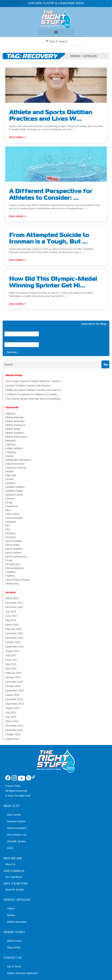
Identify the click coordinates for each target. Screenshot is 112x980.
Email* (22, 343)
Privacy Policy (13, 786)
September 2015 (15, 647)
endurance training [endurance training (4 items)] (16, 468)
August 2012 (12, 739)
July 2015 (11, 655)
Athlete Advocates (17, 922)
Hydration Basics (16, 821)
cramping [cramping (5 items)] (11, 452)
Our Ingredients (14, 877)
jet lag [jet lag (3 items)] (9, 502)
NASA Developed (17, 828)
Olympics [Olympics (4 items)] (11, 533)
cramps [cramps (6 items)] (10, 456)
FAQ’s (10, 848)
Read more (18, 137)
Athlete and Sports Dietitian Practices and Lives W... (34, 390)
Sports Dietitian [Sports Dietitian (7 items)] (14, 541)
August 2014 (12, 695)
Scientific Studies (16, 841)
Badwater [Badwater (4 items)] (11, 441)
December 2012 (14, 726)
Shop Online (14, 948)
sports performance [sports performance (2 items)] (16, 556)
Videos (75, 56)
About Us (10, 864)
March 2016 (12, 625)
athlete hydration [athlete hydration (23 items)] (15, 433)
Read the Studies (15, 890)
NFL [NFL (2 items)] (8, 526)
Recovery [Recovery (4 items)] (11, 537)
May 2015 (11, 664)
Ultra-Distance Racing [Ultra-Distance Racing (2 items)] (17, 580)
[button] (56, 32)
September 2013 (15, 704)
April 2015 (11, 669)
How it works (14, 815)
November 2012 (14, 730)
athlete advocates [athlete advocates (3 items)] (15, 421)
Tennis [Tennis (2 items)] (9, 560)
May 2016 (11, 620)
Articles (90, 56)
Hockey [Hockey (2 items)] (10, 479)
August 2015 (12, 651)
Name (22, 332)
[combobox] (64, 41)
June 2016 (11, 616)
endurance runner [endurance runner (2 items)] (15, 464)
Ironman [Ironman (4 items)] (10, 499)
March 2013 (12, 721)
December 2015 (14, 633)
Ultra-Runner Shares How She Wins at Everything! (33, 399)
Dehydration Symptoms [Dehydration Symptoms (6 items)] (18, 460)
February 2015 (13, 673)
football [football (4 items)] (9, 471)
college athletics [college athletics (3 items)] (14, 448)
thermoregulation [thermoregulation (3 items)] (15, 568)
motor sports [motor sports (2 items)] (12, 514)
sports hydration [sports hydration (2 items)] (14, 549)
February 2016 (13, 629)
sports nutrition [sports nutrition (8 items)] (14, 553)
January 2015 (13, 677)
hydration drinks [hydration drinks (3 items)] (14, 491)
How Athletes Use (17, 835)
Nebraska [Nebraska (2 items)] (11, 522)
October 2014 (13, 686)
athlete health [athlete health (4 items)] (13, 429)
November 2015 (14, 638)
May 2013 (11, 717)
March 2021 (12, 598)
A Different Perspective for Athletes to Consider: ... (33, 394)
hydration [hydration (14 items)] (11, 483)
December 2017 (14, 603)
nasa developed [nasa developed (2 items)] (14, 518)
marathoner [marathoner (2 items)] (12, 506)
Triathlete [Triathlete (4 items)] (11, 572)
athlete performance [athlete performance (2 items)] (16, 437)
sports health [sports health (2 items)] (13, 545)
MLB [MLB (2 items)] (8, 510)
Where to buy (14, 941)
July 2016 (11, 611)
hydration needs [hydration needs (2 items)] (14, 495)
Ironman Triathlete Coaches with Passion (28, 386)
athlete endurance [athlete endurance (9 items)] (15, 425)
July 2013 (11, 712)
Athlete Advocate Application (23, 973)
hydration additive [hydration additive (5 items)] (15, 487)
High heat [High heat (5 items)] (11, 475)
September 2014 (15, 691)
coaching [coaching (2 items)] (10, 444)
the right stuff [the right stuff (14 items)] (13, 564)
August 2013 (12, 708)
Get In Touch (14, 966)
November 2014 (14, 682)
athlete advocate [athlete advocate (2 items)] (15, 417)
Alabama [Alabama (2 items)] (10, 414)
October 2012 (13, 734)
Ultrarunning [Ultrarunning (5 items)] (12, 584)
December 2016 (14, 607)
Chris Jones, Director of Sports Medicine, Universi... (34, 381)
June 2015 (11, 660)
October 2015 (13, 642)
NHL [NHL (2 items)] (8, 529)
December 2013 (14, 699)
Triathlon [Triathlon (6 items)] (10, 576)
